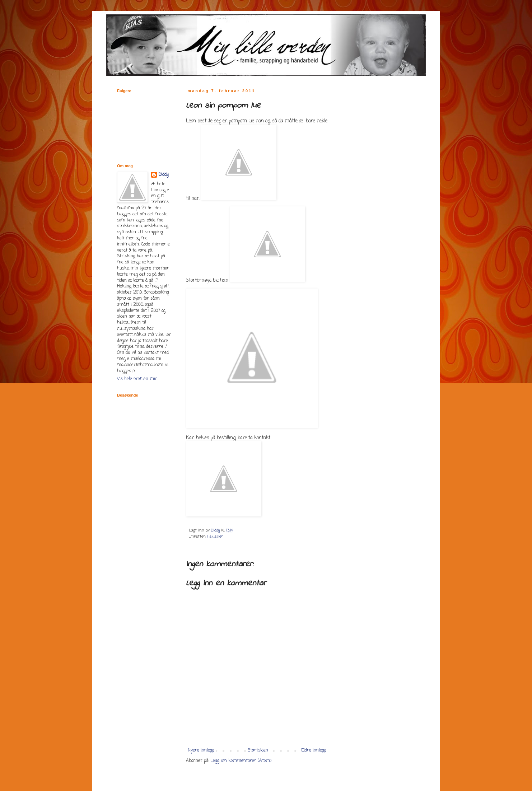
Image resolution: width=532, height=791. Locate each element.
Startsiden (258, 750)
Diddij (164, 175)
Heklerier (215, 537)
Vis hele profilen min (137, 379)
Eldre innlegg (314, 750)
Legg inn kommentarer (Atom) (241, 761)
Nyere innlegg (201, 750)
